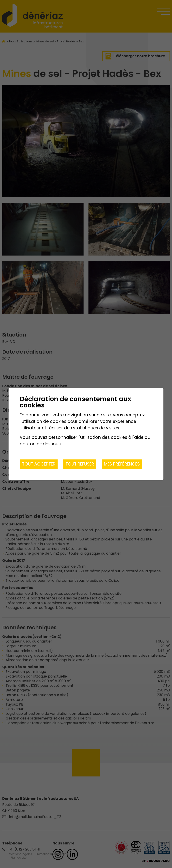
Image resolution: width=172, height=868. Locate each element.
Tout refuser (80, 464)
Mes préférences (122, 464)
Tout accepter (39, 464)
